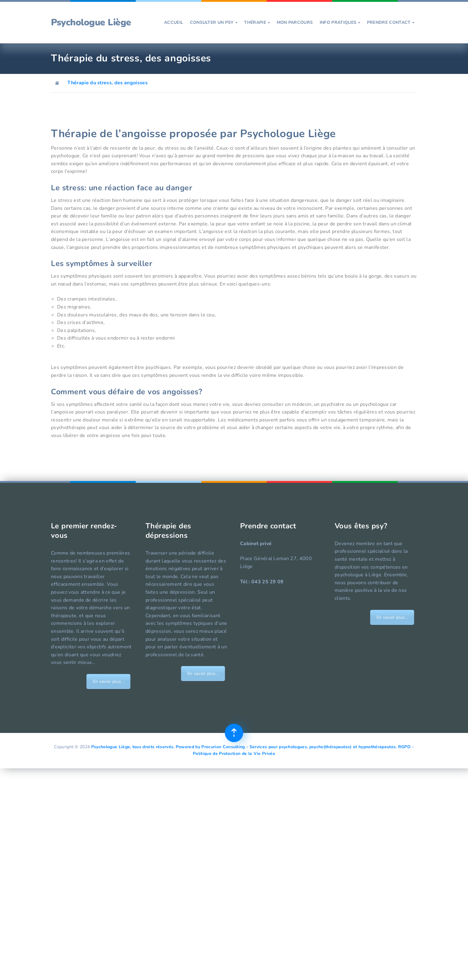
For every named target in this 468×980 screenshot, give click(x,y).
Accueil (174, 23)
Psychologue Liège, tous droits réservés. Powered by (146, 747)
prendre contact (391, 23)
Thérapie (257, 23)
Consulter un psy (214, 23)
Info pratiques (340, 23)
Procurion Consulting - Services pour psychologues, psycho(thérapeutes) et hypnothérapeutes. (299, 747)
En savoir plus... (125, 681)
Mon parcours (295, 23)
